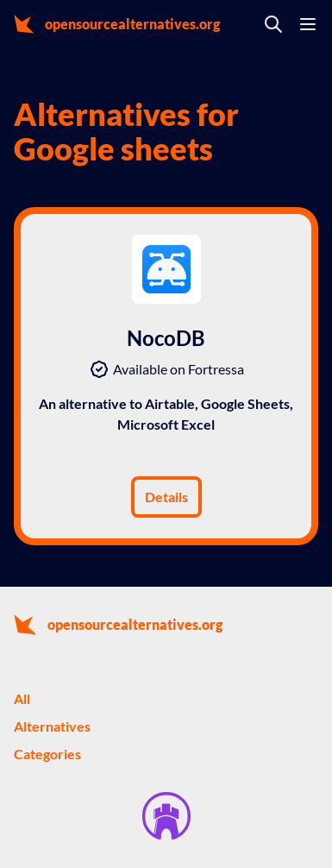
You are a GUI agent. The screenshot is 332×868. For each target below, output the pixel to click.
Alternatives (52, 726)
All (22, 698)
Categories (47, 754)
